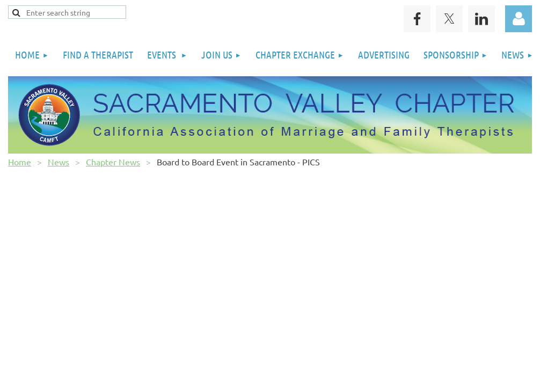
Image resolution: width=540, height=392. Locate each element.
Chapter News (113, 162)
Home (20, 162)
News (59, 162)
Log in (519, 19)
